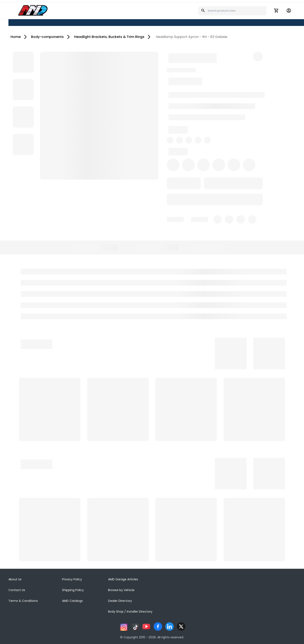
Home (16, 37)
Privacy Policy (72, 579)
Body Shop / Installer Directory (130, 612)
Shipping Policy (73, 590)
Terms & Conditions (23, 601)
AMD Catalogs (72, 601)
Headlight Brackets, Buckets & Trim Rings (109, 37)
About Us (15, 579)
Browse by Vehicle (121, 590)
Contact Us (17, 590)
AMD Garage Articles (123, 579)
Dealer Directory (120, 601)
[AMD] (33, 10)
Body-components (47, 37)
